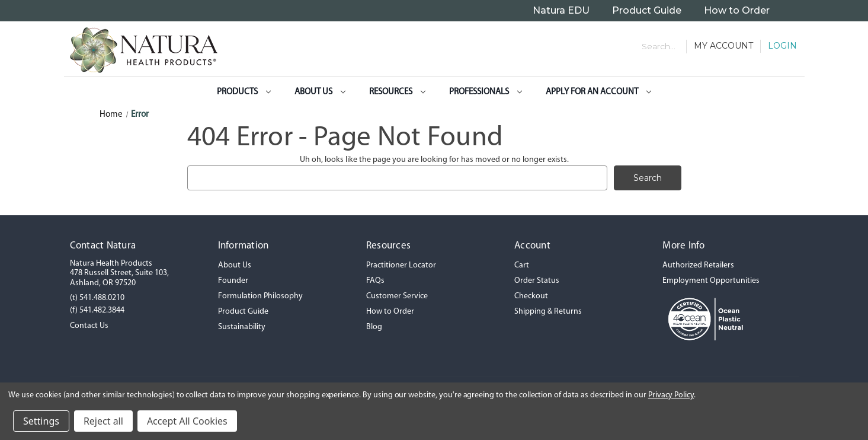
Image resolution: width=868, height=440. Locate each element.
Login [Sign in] (782, 46)
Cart (522, 265)
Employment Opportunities (711, 281)
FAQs (375, 281)
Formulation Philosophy (260, 296)
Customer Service (397, 296)
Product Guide (647, 10)
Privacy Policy (671, 395)
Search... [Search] (659, 46)
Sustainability (242, 327)
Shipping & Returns (548, 312)
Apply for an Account (598, 92)
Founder (233, 281)
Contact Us (89, 326)
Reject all (103, 421)
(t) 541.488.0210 (97, 298)
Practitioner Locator (401, 265)
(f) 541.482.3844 (97, 310)
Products (244, 92)
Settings (41, 421)
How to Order (737, 10)
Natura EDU (561, 10)
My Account (723, 46)
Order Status (537, 281)
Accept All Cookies (187, 421)
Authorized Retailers (698, 265)
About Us (320, 92)
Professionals (486, 92)
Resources (397, 92)
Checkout (531, 296)
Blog (374, 327)
